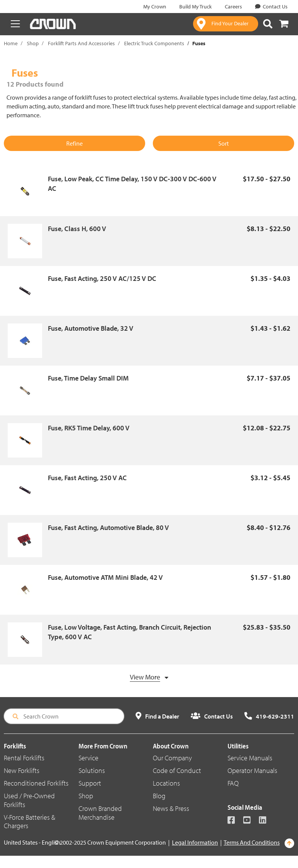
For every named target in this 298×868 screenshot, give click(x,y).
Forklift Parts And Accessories (81, 43)
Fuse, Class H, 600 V (77, 229)
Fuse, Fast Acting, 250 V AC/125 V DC (102, 278)
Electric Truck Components (154, 43)
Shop (33, 43)
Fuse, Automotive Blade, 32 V (91, 328)
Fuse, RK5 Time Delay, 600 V (89, 428)
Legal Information (195, 842)
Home (11, 43)
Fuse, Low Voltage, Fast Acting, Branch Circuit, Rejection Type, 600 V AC (129, 632)
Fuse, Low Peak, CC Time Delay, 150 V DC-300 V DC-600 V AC (132, 184)
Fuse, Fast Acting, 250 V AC (87, 478)
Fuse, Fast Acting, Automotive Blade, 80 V (108, 528)
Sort (223, 143)
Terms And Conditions (252, 842)
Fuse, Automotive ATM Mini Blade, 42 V (105, 577)
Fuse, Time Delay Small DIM (88, 378)
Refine (74, 143)
